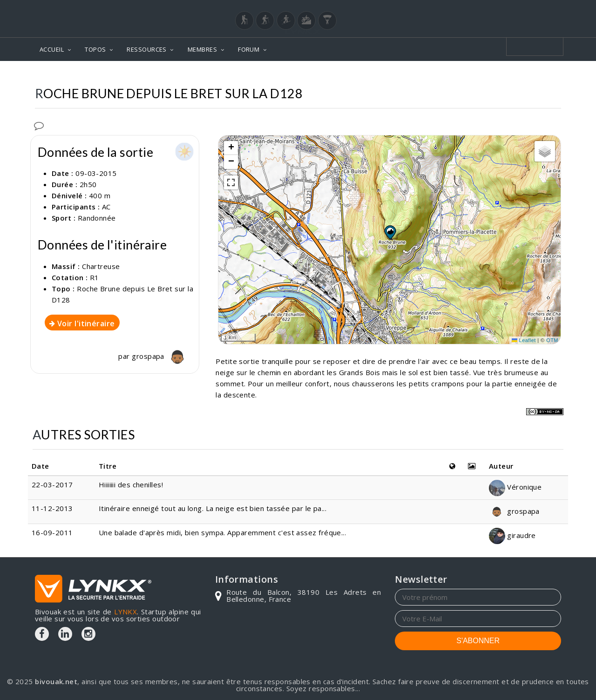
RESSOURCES (147, 49)
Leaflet (524, 340)
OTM (552, 340)
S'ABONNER (478, 641)
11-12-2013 (52, 508)
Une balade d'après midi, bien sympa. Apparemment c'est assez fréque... (223, 532)
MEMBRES (202, 49)
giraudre (512, 535)
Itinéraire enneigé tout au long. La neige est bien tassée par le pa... (213, 508)
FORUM (249, 49)
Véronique (515, 487)
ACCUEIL (52, 49)
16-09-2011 (52, 532)
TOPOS (95, 49)
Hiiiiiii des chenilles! (131, 485)
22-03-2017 (52, 485)
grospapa (161, 356)
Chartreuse (101, 266)
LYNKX (125, 612)
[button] (390, 232)
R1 (95, 277)
